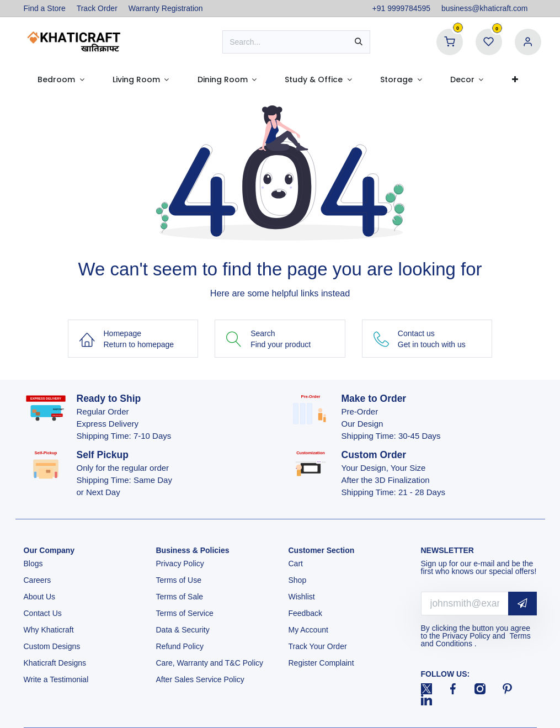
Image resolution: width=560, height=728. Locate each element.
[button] (522, 604)
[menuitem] (61, 79)
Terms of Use (180, 580)
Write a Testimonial (57, 679)
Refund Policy (180, 646)
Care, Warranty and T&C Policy (210, 663)
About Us (40, 597)
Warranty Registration (166, 8)
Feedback (305, 613)
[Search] (359, 42)
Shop (298, 580)
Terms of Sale (180, 597)
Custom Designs (52, 646)
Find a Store (45, 8)
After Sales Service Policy (201, 679)
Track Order (97, 8)
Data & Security (183, 630)
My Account (308, 630)
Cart (297, 564)
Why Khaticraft (49, 630)
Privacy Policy (181, 564)
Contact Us (43, 613)
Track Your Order (318, 646)
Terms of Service (185, 613)
